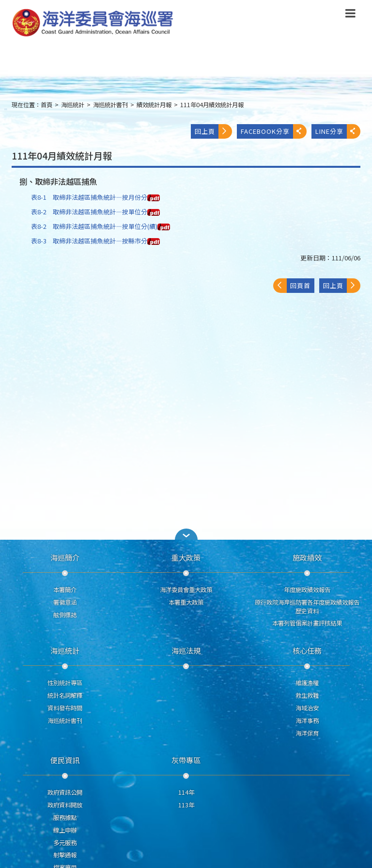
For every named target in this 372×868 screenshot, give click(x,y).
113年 (186, 805)
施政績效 (307, 557)
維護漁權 (307, 683)
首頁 (46, 105)
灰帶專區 (186, 760)
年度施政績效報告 (307, 590)
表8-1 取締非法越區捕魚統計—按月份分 (95, 197)
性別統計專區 (65, 683)
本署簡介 (65, 590)
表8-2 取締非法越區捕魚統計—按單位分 (95, 212)
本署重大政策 (186, 602)
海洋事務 (307, 721)
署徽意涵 (65, 602)
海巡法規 (186, 650)
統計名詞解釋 (65, 695)
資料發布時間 (65, 708)
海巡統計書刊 (110, 105)
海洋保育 (307, 733)
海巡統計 (73, 105)
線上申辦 (65, 830)
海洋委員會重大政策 (186, 590)
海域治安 (307, 708)
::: (6, 109)
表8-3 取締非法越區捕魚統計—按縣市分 (95, 241)
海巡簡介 (65, 557)
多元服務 (65, 843)
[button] (186, 534)
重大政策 (186, 557)
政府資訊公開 (65, 792)
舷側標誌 (65, 615)
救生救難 (307, 695)
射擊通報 (65, 855)
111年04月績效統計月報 (212, 105)
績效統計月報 (154, 105)
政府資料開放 (65, 805)
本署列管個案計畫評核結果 (307, 623)
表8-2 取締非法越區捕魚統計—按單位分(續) (101, 226)
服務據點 (65, 818)
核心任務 (307, 650)
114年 (186, 792)
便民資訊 (65, 760)
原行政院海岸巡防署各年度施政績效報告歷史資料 (307, 607)
